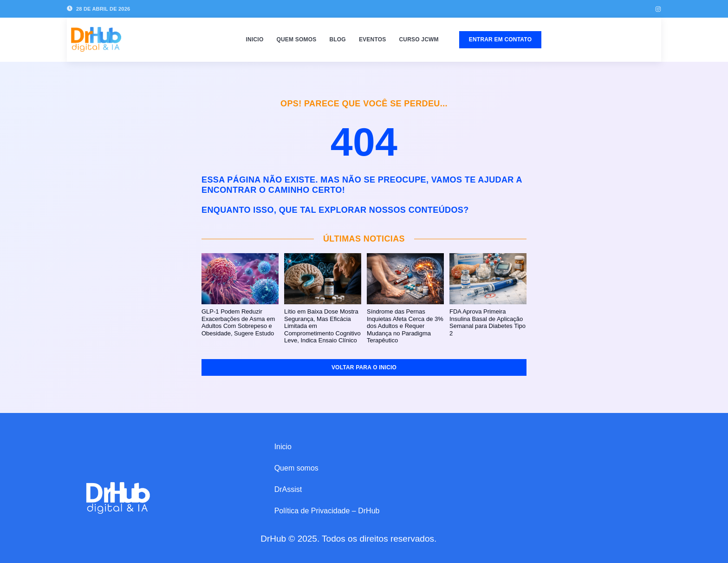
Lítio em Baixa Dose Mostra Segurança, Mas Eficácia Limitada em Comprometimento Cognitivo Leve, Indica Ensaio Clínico (322, 326)
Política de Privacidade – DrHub (327, 511)
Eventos (373, 39)
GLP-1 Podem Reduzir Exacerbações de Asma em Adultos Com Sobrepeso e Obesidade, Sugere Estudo (238, 322)
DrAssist (288, 489)
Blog (337, 39)
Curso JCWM (419, 39)
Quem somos (296, 39)
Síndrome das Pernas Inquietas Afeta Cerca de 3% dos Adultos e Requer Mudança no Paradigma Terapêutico (405, 326)
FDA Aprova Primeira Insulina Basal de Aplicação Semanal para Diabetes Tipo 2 (487, 322)
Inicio (255, 39)
